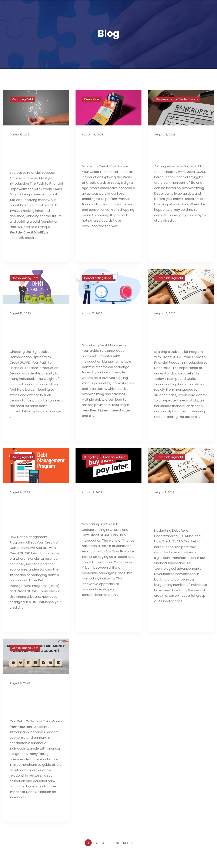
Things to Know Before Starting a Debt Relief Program (178, 332)
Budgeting (91, 457)
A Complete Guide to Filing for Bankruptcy (179, 150)
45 (117, 843)
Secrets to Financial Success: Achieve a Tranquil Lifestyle (35, 153)
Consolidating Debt (25, 278)
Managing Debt (22, 99)
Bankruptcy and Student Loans (177, 99)
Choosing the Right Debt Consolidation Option (36, 332)
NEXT (128, 843)
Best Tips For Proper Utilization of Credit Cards (106, 150)
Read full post (23, 251)
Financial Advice (114, 457)
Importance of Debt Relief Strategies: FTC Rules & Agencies (178, 511)
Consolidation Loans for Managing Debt (104, 329)
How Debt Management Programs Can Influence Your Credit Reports (30, 514)
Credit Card (92, 99)
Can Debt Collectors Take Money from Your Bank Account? (33, 702)
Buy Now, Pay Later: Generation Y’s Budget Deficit (106, 508)
